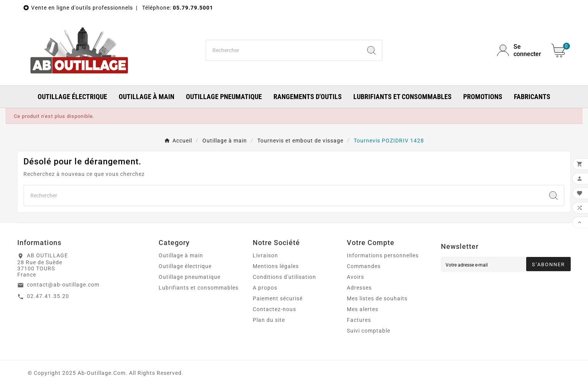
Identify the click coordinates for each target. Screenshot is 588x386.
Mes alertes (363, 309)
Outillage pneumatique (190, 277)
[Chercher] (283, 50)
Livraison (265, 255)
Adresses (359, 288)
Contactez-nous (274, 309)
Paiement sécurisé (278, 298)
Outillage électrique (185, 266)
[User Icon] (520, 50)
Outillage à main (181, 255)
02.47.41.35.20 (48, 296)
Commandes (364, 266)
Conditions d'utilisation (284, 277)
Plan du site (269, 320)
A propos (265, 288)
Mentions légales (276, 266)
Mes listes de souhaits (377, 298)
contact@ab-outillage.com (63, 285)
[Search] (371, 50)
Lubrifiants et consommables (199, 288)
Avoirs (355, 277)
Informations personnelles (383, 255)
